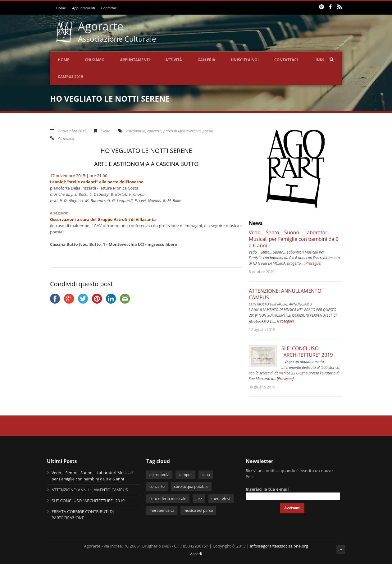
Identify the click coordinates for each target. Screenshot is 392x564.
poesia (208, 131)
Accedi (196, 554)
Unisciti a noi (245, 60)
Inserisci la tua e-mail (267, 489)
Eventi (106, 131)
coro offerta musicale (168, 499)
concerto (154, 131)
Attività (174, 60)
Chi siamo (95, 60)
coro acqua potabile (191, 486)
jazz (199, 499)
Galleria (206, 60)
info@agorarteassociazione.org (279, 546)
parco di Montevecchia (182, 131)
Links (319, 60)
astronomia (136, 131)
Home (61, 8)
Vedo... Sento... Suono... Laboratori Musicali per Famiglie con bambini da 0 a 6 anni (294, 239)
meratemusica (162, 510)
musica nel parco (198, 510)
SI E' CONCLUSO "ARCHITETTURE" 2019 (307, 352)
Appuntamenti (84, 8)
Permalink (66, 138)
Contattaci (109, 8)
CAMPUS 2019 (70, 77)
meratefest (221, 499)
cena (206, 475)
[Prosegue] (313, 263)
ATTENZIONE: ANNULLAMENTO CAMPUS (285, 294)
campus (185, 475)
